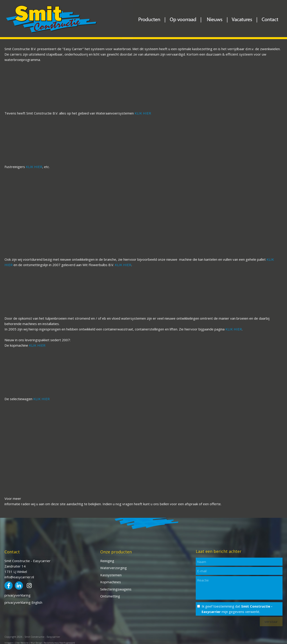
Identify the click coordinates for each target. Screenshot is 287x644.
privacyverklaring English (23, 602)
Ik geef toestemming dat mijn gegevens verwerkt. (237, 609)
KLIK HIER (143, 113)
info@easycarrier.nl (19, 577)
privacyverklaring (18, 595)
